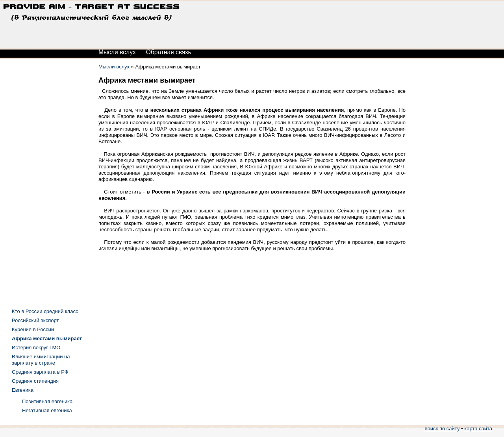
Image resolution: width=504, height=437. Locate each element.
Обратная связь (169, 52)
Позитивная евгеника (47, 401)
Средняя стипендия (35, 381)
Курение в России (33, 329)
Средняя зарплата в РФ (40, 372)
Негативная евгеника (47, 410)
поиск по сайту (442, 429)
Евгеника (23, 390)
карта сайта (478, 429)
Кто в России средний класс (45, 311)
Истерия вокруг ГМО (36, 348)
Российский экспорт (35, 320)
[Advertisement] (43, 181)
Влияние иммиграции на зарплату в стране (41, 360)
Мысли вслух (117, 52)
